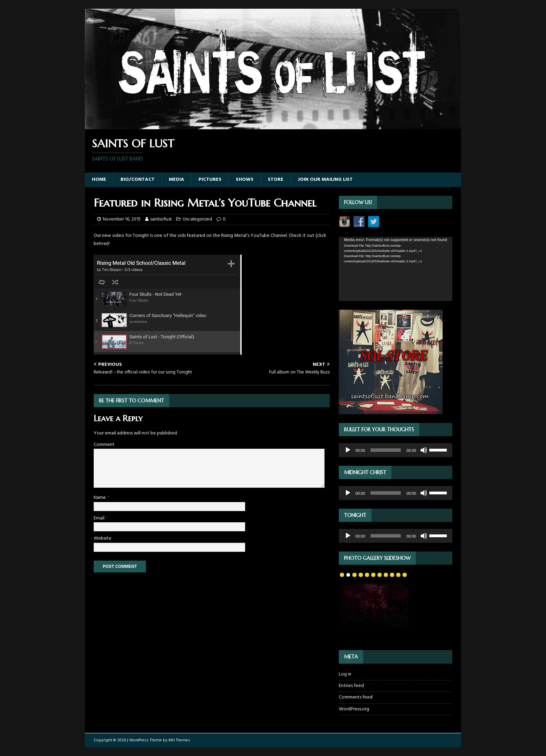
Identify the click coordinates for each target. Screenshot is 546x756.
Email (100, 518)
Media (177, 180)
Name (100, 498)
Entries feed (351, 686)
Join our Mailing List (325, 180)
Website (103, 538)
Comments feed (356, 697)
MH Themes (179, 740)
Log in (345, 674)
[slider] (386, 450)
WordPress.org (354, 709)
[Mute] (424, 450)
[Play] (348, 450)
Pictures (210, 180)
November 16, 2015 (122, 219)
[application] (396, 269)
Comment (104, 445)
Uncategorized (197, 219)
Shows (245, 180)
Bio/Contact (138, 180)
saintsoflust (161, 219)
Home (99, 180)
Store (276, 180)
